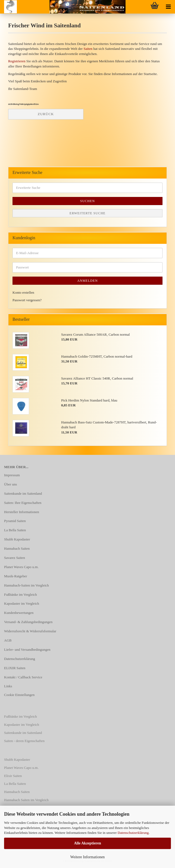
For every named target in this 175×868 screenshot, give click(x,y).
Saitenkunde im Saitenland (23, 493)
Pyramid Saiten (15, 521)
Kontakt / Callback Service (23, 677)
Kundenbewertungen (19, 613)
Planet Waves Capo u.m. (21, 567)
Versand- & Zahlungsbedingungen (28, 622)
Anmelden (87, 281)
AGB (8, 640)
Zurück (46, 114)
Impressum (12, 475)
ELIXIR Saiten (15, 668)
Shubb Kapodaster (17, 539)
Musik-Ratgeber (15, 576)
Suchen (87, 201)
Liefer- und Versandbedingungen (27, 650)
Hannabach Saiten (17, 548)
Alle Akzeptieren (87, 843)
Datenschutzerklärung (133, 833)
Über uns (10, 484)
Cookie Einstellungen (19, 695)
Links (8, 686)
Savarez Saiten (15, 558)
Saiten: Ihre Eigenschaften (23, 503)
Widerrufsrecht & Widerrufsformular (30, 631)
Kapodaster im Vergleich (22, 603)
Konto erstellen (23, 292)
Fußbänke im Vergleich (21, 595)
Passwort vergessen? (27, 300)
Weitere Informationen (88, 857)
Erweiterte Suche (87, 213)
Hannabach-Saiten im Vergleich (26, 585)
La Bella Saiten (15, 530)
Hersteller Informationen (22, 512)
